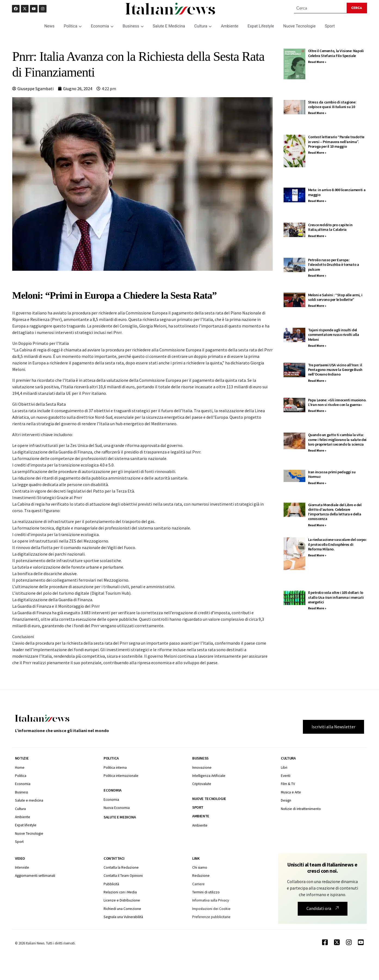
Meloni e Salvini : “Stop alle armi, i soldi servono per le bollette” (335, 297)
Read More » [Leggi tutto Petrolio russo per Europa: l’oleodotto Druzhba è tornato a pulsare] (317, 275)
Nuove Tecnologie (299, 26)
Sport (330, 26)
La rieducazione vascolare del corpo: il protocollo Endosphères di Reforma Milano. (337, 545)
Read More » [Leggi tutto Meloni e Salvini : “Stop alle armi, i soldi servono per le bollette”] (317, 306)
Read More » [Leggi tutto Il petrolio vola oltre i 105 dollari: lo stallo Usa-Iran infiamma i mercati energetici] (317, 608)
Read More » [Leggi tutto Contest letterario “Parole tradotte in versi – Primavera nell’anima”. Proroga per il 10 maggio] (317, 153)
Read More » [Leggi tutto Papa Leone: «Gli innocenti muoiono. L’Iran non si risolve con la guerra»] (317, 411)
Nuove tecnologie (209, 799)
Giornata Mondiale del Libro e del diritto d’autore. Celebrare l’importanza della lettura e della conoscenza (335, 512)
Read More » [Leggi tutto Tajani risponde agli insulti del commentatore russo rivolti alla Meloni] (317, 346)
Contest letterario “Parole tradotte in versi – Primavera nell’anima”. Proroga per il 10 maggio (336, 142)
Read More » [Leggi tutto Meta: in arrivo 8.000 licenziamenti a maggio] (317, 201)
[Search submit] (357, 8)
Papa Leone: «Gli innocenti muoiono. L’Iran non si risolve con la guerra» (337, 402)
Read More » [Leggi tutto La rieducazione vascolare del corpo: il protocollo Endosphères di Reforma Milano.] (317, 555)
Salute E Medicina (169, 26)
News (49, 26)
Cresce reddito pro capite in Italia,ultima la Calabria (330, 227)
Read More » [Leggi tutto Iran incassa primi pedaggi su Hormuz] (317, 483)
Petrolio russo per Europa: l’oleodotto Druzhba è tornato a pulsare (334, 265)
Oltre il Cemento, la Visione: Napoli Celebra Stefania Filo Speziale (336, 53)
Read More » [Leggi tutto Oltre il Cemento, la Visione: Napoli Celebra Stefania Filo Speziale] (317, 62)
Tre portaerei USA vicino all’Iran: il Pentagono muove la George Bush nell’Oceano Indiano (335, 370)
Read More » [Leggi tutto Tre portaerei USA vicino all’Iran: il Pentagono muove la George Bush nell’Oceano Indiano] (317, 381)
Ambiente (229, 26)
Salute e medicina (120, 817)
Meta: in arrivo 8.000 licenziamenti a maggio (337, 192)
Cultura (203, 26)
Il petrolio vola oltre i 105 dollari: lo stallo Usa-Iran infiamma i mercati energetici (336, 598)
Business (133, 26)
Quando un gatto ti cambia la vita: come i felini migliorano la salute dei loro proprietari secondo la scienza (337, 440)
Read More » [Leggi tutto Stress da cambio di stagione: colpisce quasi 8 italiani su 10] (317, 113)
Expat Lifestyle (261, 26)
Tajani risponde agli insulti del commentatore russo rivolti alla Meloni (334, 335)
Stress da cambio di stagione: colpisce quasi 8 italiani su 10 (332, 104)
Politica (73, 26)
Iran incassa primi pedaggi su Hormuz (332, 475)
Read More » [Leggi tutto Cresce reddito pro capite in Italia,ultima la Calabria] (317, 236)
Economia (102, 26)
